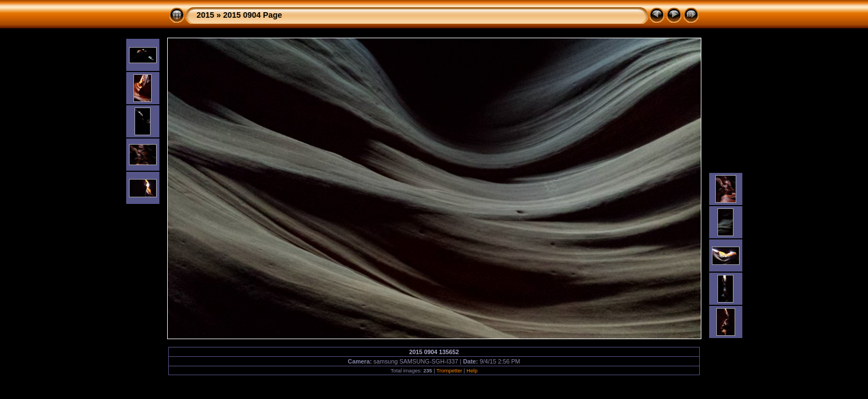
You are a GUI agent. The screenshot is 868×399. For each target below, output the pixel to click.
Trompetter (449, 370)
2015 (205, 15)
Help (472, 370)
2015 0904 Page (252, 15)
